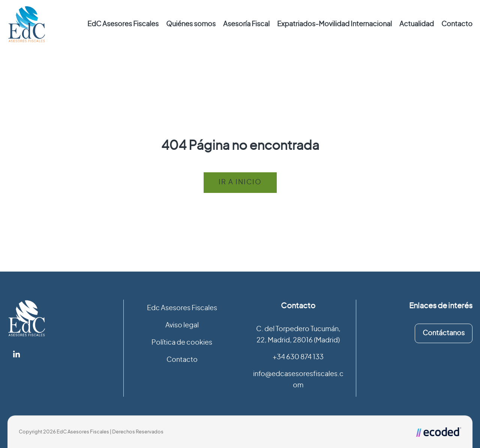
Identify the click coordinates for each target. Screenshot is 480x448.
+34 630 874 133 (298, 357)
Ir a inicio (240, 182)
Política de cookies (182, 343)
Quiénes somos (191, 24)
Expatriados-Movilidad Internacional (334, 24)
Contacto (457, 24)
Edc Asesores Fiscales (182, 308)
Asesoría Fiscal (246, 24)
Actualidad (417, 24)
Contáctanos (444, 333)
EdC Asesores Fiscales (123, 24)
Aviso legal (182, 326)
